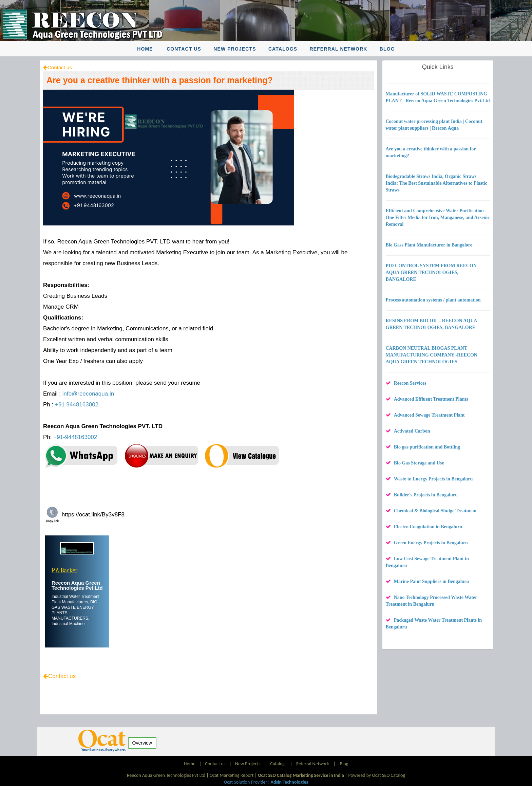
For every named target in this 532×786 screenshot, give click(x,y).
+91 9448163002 (77, 405)
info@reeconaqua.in (88, 394)
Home (145, 49)
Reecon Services (410, 383)
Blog (387, 49)
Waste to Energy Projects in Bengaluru (433, 479)
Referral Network (338, 49)
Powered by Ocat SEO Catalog (377, 775)
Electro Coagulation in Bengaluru (428, 527)
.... (87, 624)
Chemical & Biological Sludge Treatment (435, 511)
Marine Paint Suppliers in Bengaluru (432, 581)
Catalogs (283, 49)
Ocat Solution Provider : (266, 782)
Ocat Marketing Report (232, 775)
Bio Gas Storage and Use (419, 463)
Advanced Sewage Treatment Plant (429, 415)
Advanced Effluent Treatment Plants (431, 399)
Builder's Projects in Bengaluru (426, 495)
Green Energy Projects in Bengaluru (431, 543)
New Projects (235, 49)
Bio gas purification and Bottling (427, 447)
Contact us (184, 49)
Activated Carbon (412, 431)
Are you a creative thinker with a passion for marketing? (160, 80)
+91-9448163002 (75, 437)
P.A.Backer (65, 571)
